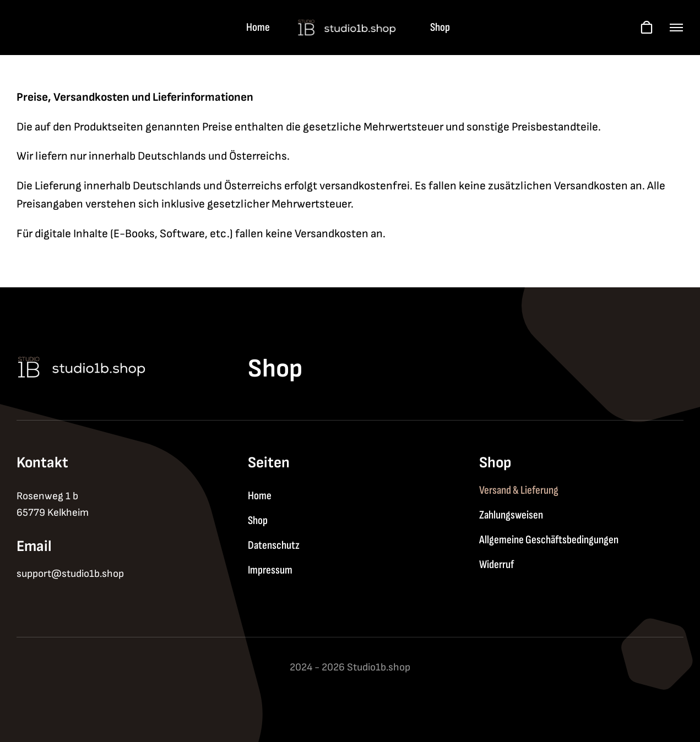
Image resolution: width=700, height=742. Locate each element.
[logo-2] (350, 23)
